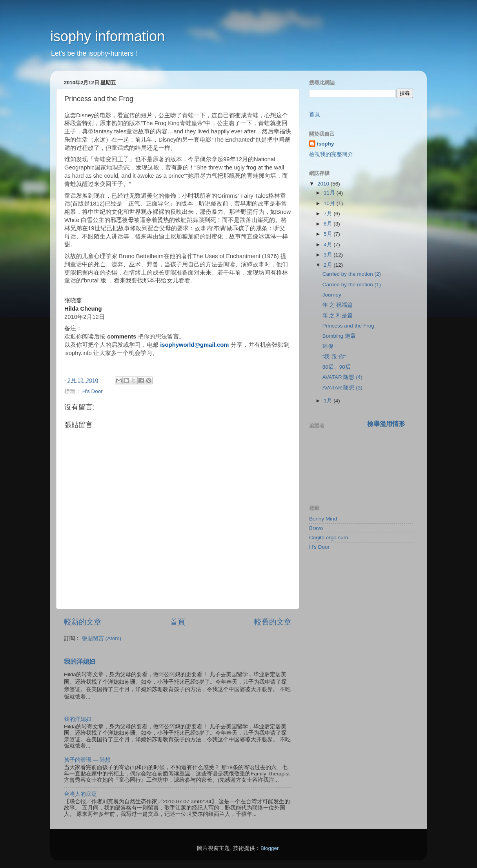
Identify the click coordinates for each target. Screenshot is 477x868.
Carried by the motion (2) (352, 274)
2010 (324, 184)
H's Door (93, 391)
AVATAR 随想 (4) (342, 377)
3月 (329, 255)
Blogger (269, 848)
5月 (329, 234)
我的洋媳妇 (80, 661)
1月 (329, 401)
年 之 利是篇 (338, 316)
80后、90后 (337, 367)
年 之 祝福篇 (338, 305)
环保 (328, 347)
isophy (326, 144)
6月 (329, 224)
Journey (332, 295)
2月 (329, 265)
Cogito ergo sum (329, 538)
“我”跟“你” (334, 357)
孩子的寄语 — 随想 (87, 760)
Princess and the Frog (348, 326)
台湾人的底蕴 (80, 794)
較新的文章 (83, 622)
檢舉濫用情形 (386, 424)
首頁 (178, 622)
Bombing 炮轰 (339, 336)
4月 (329, 245)
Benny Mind (323, 519)
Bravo (316, 528)
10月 (330, 203)
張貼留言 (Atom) (102, 638)
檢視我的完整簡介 (331, 154)
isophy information (107, 36)
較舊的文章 (273, 622)
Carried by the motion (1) (352, 285)
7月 (329, 214)
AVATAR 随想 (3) (342, 388)
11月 (330, 193)
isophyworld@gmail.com (194, 345)
